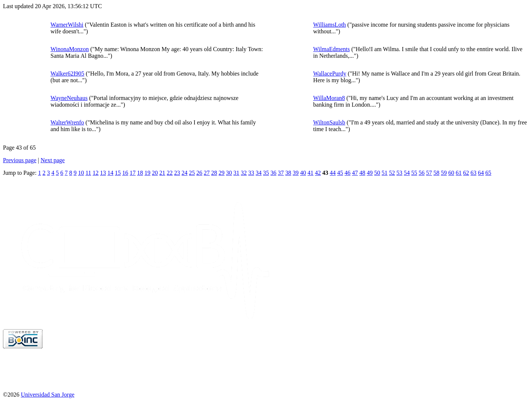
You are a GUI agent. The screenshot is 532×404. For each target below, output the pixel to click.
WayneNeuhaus (69, 98)
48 (362, 173)
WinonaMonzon (69, 49)
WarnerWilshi (67, 25)
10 (81, 173)
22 (170, 173)
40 (303, 173)
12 (96, 173)
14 (110, 173)
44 (333, 173)
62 (466, 173)
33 (251, 173)
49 (370, 173)
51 (385, 173)
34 (259, 173)
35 (266, 173)
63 (473, 173)
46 (348, 173)
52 (392, 173)
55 (414, 173)
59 (444, 173)
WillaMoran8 (329, 98)
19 (147, 173)
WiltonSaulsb (329, 122)
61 (459, 173)
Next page (52, 160)
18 (140, 173)
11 (88, 173)
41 (310, 173)
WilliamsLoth (329, 25)
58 (436, 173)
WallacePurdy (330, 74)
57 (429, 173)
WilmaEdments (331, 49)
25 (192, 173)
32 (244, 173)
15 (118, 173)
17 (133, 173)
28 (214, 173)
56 (422, 173)
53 (399, 173)
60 (451, 173)
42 (318, 173)
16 (125, 173)
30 (229, 173)
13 (103, 173)
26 (199, 173)
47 (355, 173)
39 (296, 173)
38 (288, 173)
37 (281, 173)
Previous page (20, 160)
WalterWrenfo (67, 122)
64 (481, 173)
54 (407, 173)
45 (340, 173)
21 (162, 173)
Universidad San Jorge (48, 395)
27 (207, 173)
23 (177, 173)
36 (273, 173)
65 (488, 173)
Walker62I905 (67, 74)
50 (377, 173)
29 (222, 173)
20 (155, 173)
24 (184, 173)
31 (236, 173)
